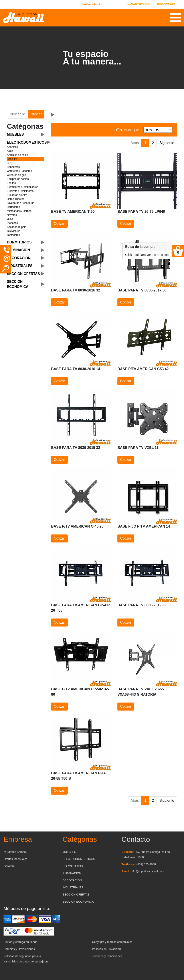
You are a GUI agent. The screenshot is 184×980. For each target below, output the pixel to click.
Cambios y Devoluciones (19, 949)
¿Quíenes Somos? (15, 852)
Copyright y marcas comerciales (112, 942)
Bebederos (13, 167)
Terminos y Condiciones (107, 956)
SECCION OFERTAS (76, 895)
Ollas (10, 219)
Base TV (12, 159)
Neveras (12, 215)
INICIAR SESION (138, 4)
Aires (10, 151)
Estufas (11, 183)
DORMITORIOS (73, 866)
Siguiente (167, 143)
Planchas (12, 223)
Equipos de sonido (18, 179)
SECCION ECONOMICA (78, 902)
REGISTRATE (166, 4)
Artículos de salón (17, 155)
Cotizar (59, 224)
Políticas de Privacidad (106, 949)
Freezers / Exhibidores (20, 191)
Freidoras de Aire (17, 195)
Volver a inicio (92, 4)
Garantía (9, 866)
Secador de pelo (17, 227)
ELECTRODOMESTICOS (79, 859)
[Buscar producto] (18, 114)
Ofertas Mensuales (15, 859)
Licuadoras (13, 207)
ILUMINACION (72, 873)
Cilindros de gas (16, 175)
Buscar (36, 114)
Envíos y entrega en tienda (20, 942)
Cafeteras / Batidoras (19, 171)
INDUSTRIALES (73, 887)
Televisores (14, 231)
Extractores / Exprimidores (23, 187)
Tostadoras (13, 235)
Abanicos (12, 147)
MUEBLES (69, 852)
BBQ (10, 163)
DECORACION (72, 880)
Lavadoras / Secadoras (21, 203)
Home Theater (15, 199)
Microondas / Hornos (19, 211)
